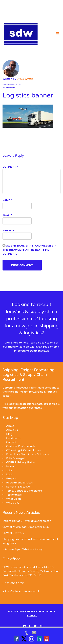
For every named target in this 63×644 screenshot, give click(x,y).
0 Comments (9, 88)
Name (7, 200)
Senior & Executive (18, 487)
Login (10, 475)
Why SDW (13, 503)
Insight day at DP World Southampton (27, 521)
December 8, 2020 (12, 85)
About (10, 426)
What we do (14, 499)
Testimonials (14, 495)
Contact (11, 442)
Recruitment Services (19, 483)
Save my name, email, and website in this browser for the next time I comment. (29, 250)
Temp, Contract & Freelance (24, 491)
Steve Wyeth (25, 79)
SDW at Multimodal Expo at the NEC (26, 527)
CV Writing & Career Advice (24, 450)
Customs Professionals (21, 446)
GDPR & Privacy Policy (20, 462)
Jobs (9, 470)
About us (12, 430)
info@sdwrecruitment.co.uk (32, 351)
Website (8, 231)
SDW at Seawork (13, 533)
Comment (10, 167)
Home (10, 466)
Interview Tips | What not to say (23, 549)
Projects (12, 479)
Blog (9, 434)
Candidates (13, 438)
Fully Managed (16, 458)
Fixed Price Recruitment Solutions (27, 454)
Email (7, 215)
